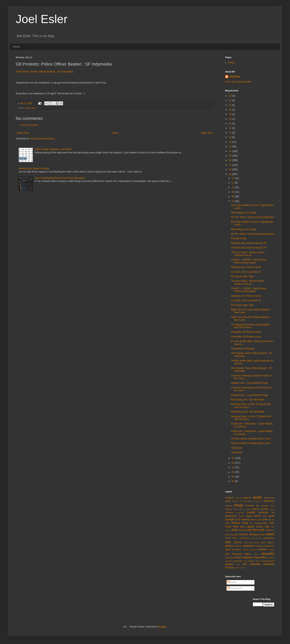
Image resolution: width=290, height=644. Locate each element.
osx (228, 542)
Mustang (254, 535)
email (264, 509)
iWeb (236, 527)
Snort (238, 557)
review (262, 549)
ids (270, 520)
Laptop (250, 526)
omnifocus (244, 538)
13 (231, 137)
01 (233, 481)
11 (231, 146)
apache (247, 498)
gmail (271, 516)
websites (255, 564)
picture (229, 546)
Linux (260, 526)
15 (231, 128)
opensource (256, 538)
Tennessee (237, 448)
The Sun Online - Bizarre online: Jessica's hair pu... (248, 254)
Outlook (237, 542)
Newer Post (23, 133)
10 (231, 151)
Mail (235, 530)
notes (228, 538)
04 (233, 467)
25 (231, 96)
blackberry (269, 501)
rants (228, 549)
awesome (258, 501)
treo (246, 561)
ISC (272, 523)
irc (251, 523)
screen (256, 554)
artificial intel (237, 501)
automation (248, 501)
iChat (264, 520)
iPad (227, 523)
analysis (229, 498)
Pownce (259, 546)
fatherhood (231, 516)
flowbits (241, 516)
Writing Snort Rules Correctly (34, 169)
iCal (259, 520)
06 (231, 170)
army (228, 501)
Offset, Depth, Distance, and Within (53, 149)
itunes (228, 527)
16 (231, 123)
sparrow (271, 558)
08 (231, 160)
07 (231, 165)
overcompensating (251, 543)
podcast (249, 546)
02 (233, 477)
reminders (237, 549)
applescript (269, 498)
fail (273, 512)
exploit (251, 512)
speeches (238, 561)
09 (231, 156)
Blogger (162, 627)
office (235, 538)
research (253, 550)
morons (244, 534)
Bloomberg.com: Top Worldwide (248, 400)
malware (242, 530)
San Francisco (234, 554)
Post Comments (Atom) (42, 139)
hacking (245, 520)
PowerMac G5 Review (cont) (246, 332)
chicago (265, 506)
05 (231, 174)
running (271, 550)
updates (229, 564)
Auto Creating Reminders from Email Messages (60, 178)
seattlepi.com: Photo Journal (246, 267)
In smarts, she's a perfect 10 (246, 272)
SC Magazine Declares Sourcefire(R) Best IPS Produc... (250, 326)
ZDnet (242, 568)
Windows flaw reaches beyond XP (249, 243)
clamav (229, 509)
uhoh (257, 561)
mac (273, 527)
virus (238, 564)
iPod (245, 523)
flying (249, 516)
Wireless (230, 568)
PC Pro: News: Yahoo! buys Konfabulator (253, 217)
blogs (239, 505)
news (27, 108)
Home (16, 47)
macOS (228, 530)
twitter (251, 561)
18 (231, 119)
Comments (234, 588)
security (268, 554)
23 (231, 105)
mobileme (270, 530)
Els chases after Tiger (242, 276)
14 (231, 133)
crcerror (247, 509)
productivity (269, 546)
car (257, 506)
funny (257, 516)
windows (269, 564)
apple (257, 497)
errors (272, 509)
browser (250, 506)
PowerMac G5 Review (243, 349)
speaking (229, 561)
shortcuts (229, 558)
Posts (232, 582)
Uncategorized (267, 561)
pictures (239, 546)
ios (273, 520)
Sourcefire (260, 557)
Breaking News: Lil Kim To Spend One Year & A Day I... (251, 406)
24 (231, 100)
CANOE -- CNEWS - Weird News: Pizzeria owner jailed (249, 261)
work (237, 568)
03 (233, 472)
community (238, 509)
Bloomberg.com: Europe (244, 213)
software (248, 557)
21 (231, 110)
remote (246, 550)
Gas (265, 516)
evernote (229, 512)
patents (271, 542)
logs (267, 527)
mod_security (231, 535)
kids (242, 527)
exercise (240, 513)
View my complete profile (238, 82)
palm (263, 542)
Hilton (253, 520)
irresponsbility (261, 523)
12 (231, 142)
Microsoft (258, 530)
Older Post (207, 133)
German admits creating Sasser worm (251, 439)
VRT (245, 564)
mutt (262, 535)
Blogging (229, 506)
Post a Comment (29, 125)
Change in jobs (239, 238)
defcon (256, 509)
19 (231, 114)
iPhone (236, 523)
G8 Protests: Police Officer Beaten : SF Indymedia (45, 72)
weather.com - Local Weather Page (249, 383)
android (239, 498)
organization (268, 538)
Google (230, 519)
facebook (263, 512)
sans (33, 108)
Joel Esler (42, 19)
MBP (249, 530)
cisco (272, 506)
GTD (238, 520)
